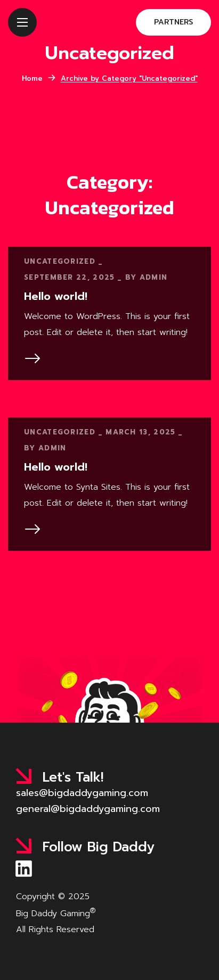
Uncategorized (60, 261)
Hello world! (56, 296)
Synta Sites (98, 487)
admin (154, 277)
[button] (173, 22)
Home (32, 78)
